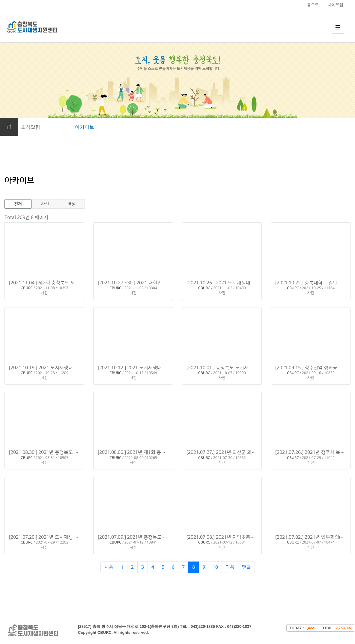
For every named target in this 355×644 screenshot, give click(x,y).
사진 (45, 204)
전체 (18, 204)
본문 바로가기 (0, 0)
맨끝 (246, 567)
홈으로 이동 (9, 127)
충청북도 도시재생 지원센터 (39, 27)
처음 (109, 567)
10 (215, 567)
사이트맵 (336, 5)
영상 (72, 204)
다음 (230, 567)
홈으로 (313, 5)
